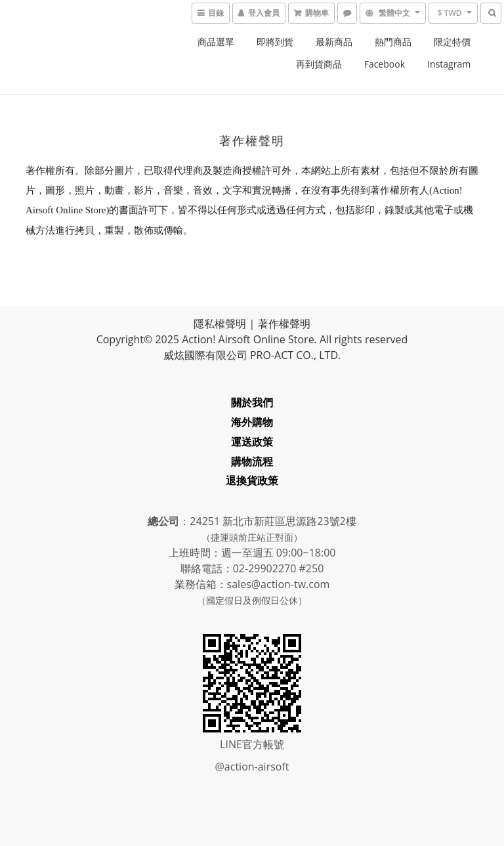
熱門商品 (393, 42)
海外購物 (252, 422)
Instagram (449, 64)
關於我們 (252, 402)
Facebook (385, 64)
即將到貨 (275, 42)
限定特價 (452, 42)
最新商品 (334, 42)
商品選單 (216, 42)
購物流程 (252, 461)
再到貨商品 (319, 64)
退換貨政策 (252, 480)
